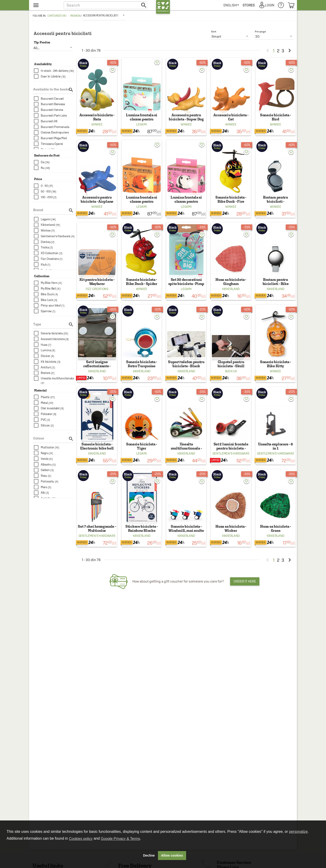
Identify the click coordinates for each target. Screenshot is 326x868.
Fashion (75, 16)
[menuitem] (232, 5)
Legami (141, 128)
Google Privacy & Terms (120, 839)
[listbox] (104, 15)
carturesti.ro (57, 16)
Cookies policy (81, 839)
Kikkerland (231, 298)
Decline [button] (149, 855)
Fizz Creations (97, 298)
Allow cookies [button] (172, 855)
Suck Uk (231, 384)
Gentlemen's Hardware (231, 469)
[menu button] (46, 5)
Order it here (245, 600)
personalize (298, 832)
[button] (105, 5)
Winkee (97, 128)
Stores (250, 5)
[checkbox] (55, 71)
